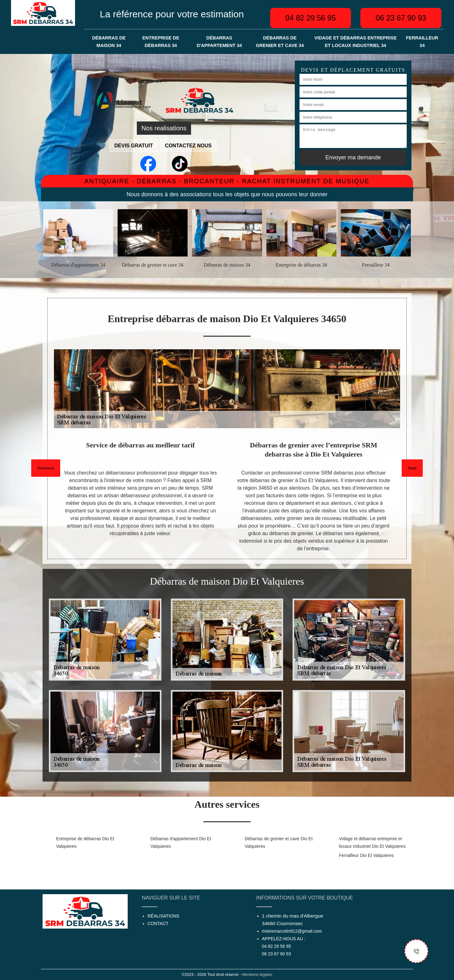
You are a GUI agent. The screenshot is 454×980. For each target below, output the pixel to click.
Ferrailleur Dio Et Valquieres (366, 855)
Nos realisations (164, 128)
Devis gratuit (134, 146)
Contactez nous (188, 146)
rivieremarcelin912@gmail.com (292, 931)
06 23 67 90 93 (401, 18)
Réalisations (163, 916)
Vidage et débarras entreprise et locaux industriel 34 (355, 42)
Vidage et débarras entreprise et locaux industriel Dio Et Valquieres (372, 842)
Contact (158, 924)
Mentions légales (257, 974)
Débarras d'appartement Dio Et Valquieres (181, 842)
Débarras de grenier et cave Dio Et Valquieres (279, 842)
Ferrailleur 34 (422, 42)
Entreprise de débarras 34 (161, 42)
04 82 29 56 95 (311, 18)
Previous (46, 468)
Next (412, 468)
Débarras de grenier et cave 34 (280, 42)
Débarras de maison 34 (109, 42)
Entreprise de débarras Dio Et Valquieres (85, 842)
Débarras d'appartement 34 (219, 42)
